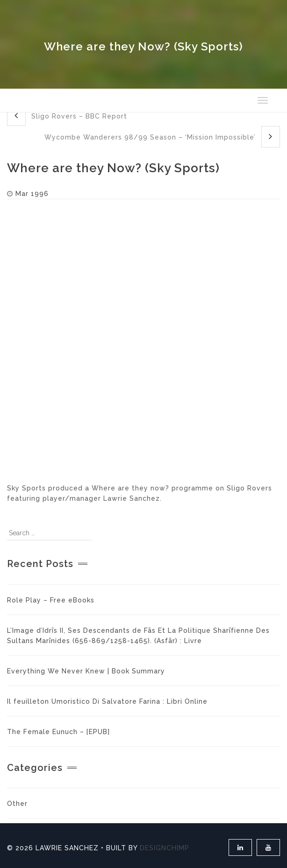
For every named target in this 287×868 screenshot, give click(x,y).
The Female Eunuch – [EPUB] (58, 732)
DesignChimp (165, 848)
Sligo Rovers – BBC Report (67, 115)
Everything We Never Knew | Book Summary (86, 671)
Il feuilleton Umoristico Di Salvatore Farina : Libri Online (107, 701)
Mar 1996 (32, 194)
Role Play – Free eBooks (51, 600)
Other (17, 804)
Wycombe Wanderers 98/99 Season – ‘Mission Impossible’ (162, 136)
